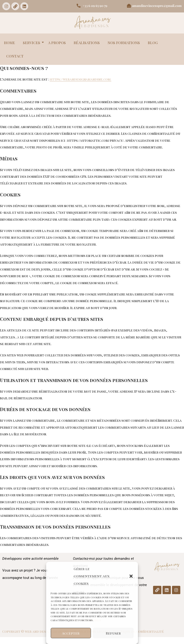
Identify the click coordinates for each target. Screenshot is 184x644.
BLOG (153, 43)
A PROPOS (57, 43)
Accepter (71, 633)
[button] (131, 576)
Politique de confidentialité (139, 631)
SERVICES (32, 43)
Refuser (113, 633)
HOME (9, 43)
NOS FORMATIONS (124, 43)
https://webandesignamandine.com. (80, 79)
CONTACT (15, 56)
